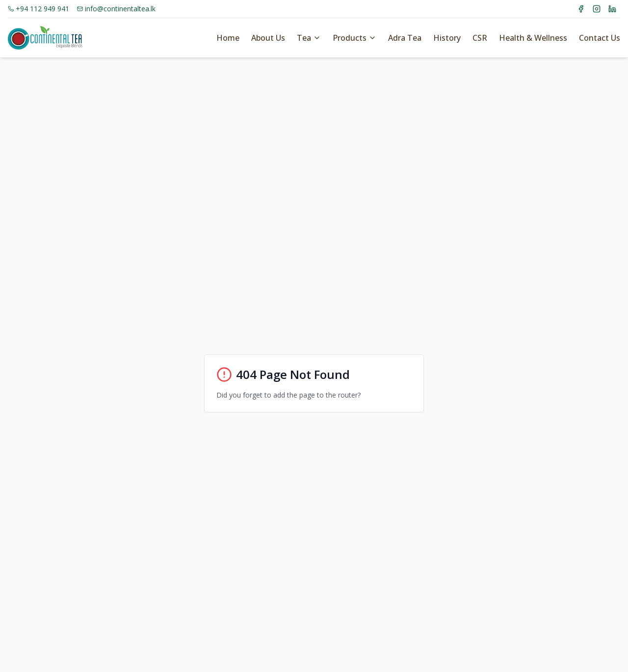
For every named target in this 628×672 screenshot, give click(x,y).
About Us (268, 38)
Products (354, 38)
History (447, 38)
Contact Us (600, 38)
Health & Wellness (533, 38)
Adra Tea (405, 38)
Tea (309, 38)
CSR (480, 38)
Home (228, 38)
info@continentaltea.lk (116, 9)
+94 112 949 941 (39, 9)
